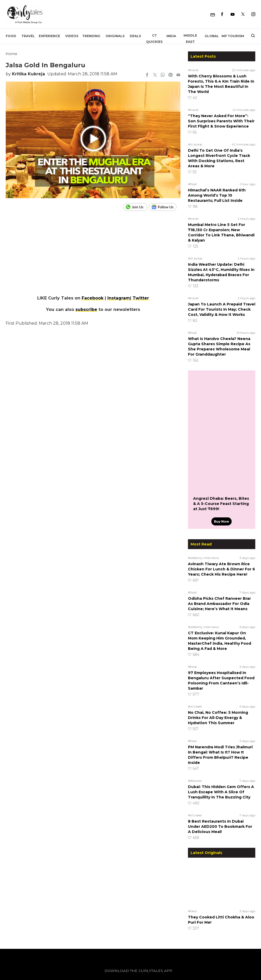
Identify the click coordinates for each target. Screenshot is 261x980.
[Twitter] (243, 14)
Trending (91, 36)
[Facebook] (222, 14)
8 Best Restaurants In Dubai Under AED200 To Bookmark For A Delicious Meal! (220, 826)
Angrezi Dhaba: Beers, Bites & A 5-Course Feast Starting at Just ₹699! (221, 504)
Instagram (119, 298)
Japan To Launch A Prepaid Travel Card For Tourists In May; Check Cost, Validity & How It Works (222, 309)
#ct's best (195, 706)
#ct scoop (195, 144)
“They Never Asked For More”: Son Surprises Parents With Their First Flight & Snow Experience (221, 121)
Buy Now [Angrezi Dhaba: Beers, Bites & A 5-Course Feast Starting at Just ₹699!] (221, 521)
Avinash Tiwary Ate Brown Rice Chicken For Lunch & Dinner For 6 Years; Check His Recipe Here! (221, 569)
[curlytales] (21, 976)
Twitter (141, 298)
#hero (192, 911)
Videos (72, 36)
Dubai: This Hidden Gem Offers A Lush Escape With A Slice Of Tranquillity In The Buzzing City (221, 792)
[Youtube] (233, 14)
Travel (28, 36)
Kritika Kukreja (28, 74)
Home (11, 54)
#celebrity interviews (203, 558)
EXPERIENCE (49, 36)
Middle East (190, 39)
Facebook (93, 298)
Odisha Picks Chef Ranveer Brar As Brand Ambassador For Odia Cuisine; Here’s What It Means (219, 604)
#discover (195, 781)
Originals (115, 36)
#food (192, 184)
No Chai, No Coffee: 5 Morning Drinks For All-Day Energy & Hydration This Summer (218, 718)
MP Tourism (233, 36)
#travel (193, 70)
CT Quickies (154, 39)
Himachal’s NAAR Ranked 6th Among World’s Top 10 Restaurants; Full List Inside (217, 195)
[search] (251, 36)
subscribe (86, 309)
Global (212, 36)
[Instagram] (253, 14)
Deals (135, 36)
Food (11, 36)
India (171, 36)
